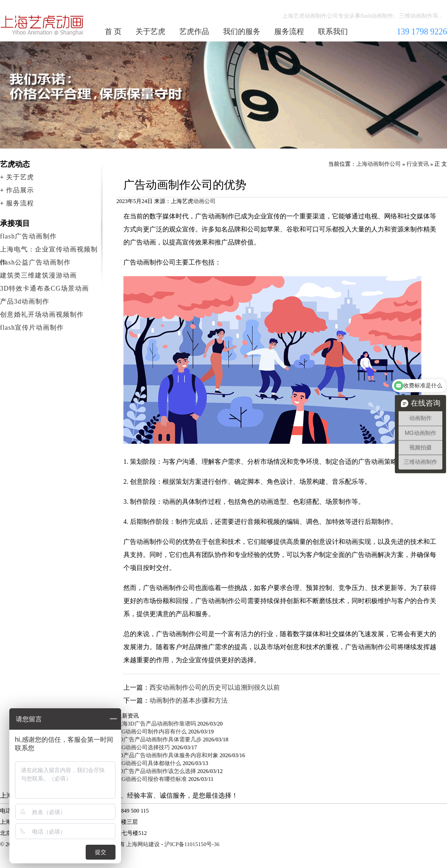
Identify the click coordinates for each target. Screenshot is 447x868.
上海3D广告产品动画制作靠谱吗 (156, 724)
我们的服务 (242, 31)
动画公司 (204, 201)
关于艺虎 (150, 31)
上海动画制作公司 (42, 25)
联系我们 (333, 31)
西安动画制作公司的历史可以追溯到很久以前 (215, 688)
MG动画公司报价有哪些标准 (152, 779)
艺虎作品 (194, 31)
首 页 (113, 31)
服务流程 (289, 31)
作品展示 (20, 190)
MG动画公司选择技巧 (143, 747)
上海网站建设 (143, 844)
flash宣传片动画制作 (32, 328)
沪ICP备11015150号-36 (192, 844)
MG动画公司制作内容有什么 (152, 732)
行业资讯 (418, 164)
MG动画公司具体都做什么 (149, 763)
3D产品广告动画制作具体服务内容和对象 (167, 755)
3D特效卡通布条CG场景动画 (44, 288)
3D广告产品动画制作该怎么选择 (156, 771)
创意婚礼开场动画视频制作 (42, 315)
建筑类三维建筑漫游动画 (38, 275)
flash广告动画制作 (28, 236)
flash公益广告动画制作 (35, 262)
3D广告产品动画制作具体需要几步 (159, 739)
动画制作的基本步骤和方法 (189, 701)
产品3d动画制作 (25, 302)
